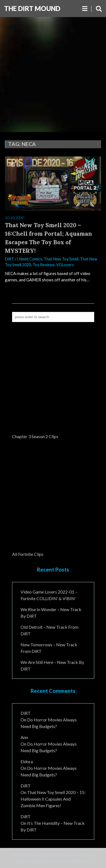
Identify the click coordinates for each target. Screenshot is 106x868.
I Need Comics (30, 259)
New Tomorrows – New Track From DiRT (49, 648)
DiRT (9, 259)
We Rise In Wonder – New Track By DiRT (51, 613)
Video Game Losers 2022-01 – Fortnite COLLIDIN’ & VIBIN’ (49, 595)
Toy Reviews (44, 265)
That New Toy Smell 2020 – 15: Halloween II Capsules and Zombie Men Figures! (53, 799)
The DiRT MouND (32, 8)
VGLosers (65, 265)
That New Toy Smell (61, 259)
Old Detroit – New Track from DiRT (49, 630)
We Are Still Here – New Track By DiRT (52, 665)
